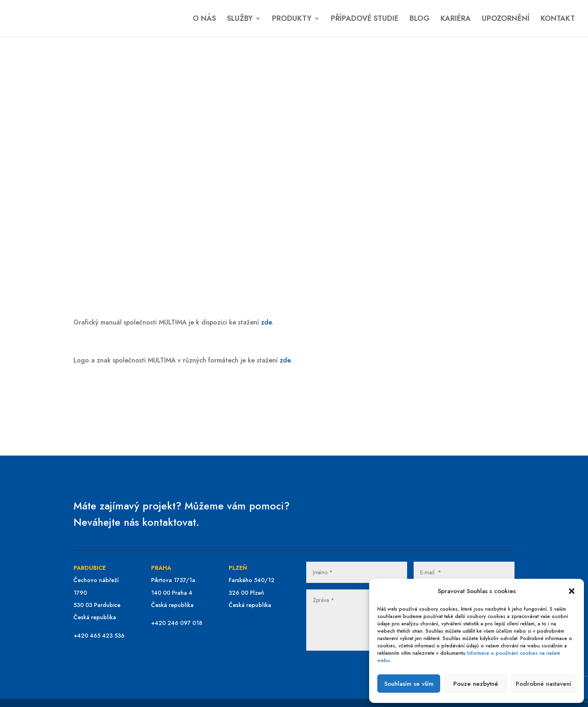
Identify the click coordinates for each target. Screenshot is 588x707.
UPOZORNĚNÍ (506, 20)
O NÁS (204, 20)
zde (266, 322)
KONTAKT (558, 20)
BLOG (420, 20)
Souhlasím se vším (409, 684)
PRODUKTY (292, 20)
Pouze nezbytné (476, 684)
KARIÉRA (456, 20)
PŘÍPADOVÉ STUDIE (365, 20)
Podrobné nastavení (543, 684)
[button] (572, 591)
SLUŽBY (240, 20)
